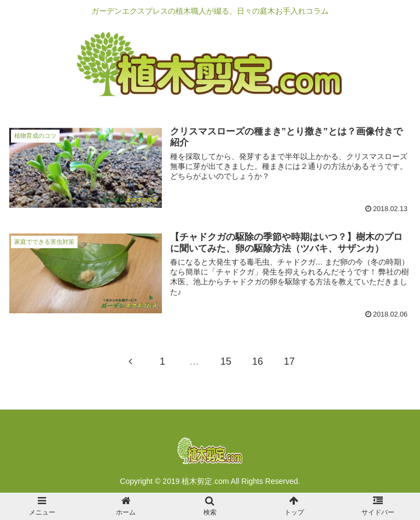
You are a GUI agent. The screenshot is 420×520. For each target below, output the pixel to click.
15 (226, 361)
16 (258, 361)
